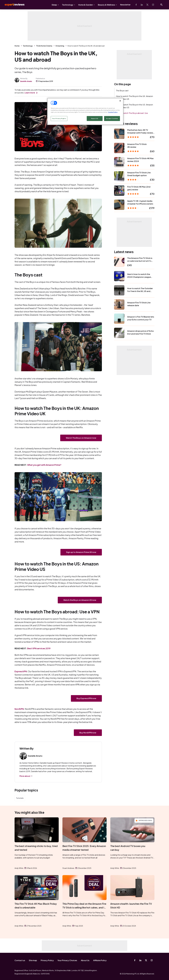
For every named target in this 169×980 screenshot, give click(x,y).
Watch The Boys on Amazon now (81, 438)
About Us (85, 960)
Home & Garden (86, 5)
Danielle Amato (26, 81)
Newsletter (125, 5)
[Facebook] (136, 5)
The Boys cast (122, 91)
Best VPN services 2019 (39, 648)
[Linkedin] (142, 5)
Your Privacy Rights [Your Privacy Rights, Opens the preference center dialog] (59, 118)
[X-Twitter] (147, 5)
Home (17, 46)
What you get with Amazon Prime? (44, 465)
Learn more (30, 93)
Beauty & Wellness (107, 5)
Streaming (60, 46)
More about (25, 776)
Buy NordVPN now (88, 733)
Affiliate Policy (100, 960)
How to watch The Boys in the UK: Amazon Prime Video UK (134, 98)
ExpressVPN (21, 671)
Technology (68, 5)
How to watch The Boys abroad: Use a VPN (132, 114)
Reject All (95, 118)
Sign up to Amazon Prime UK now (81, 552)
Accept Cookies (112, 118)
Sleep (54, 5)
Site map (33, 960)
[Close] (120, 101)
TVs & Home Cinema (44, 46)
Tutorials (20, 798)
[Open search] (161, 5)
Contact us (20, 960)
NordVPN (19, 709)
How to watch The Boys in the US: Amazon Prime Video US (134, 106)
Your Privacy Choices (67, 960)
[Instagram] (153, 5)
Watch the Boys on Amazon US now (80, 600)
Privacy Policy (47, 960)
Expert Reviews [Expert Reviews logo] (13, 5)
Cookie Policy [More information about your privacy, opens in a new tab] (113, 112)
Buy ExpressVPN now (86, 698)
